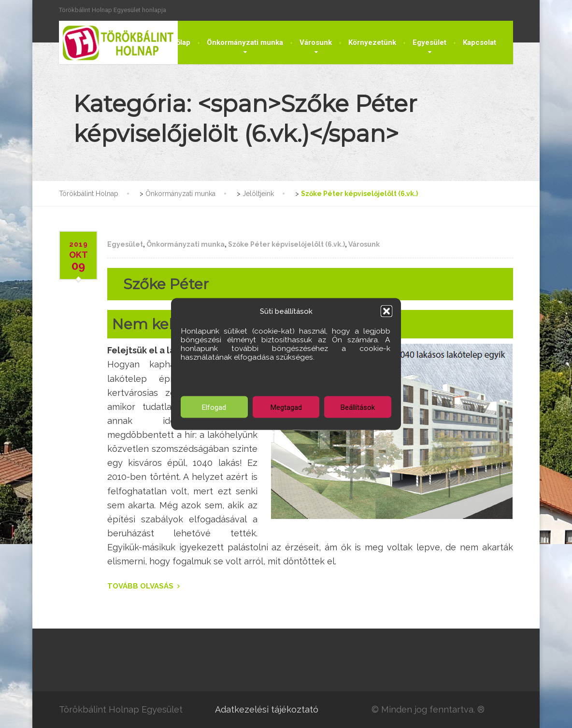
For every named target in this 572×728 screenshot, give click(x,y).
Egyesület (429, 42)
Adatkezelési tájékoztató (267, 709)
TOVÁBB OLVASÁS (140, 586)
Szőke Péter (166, 284)
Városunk (316, 42)
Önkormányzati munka (245, 42)
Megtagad (286, 407)
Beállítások (358, 407)
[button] (386, 311)
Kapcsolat (479, 42)
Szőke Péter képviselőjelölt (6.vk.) (286, 244)
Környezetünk (372, 42)
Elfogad (214, 407)
